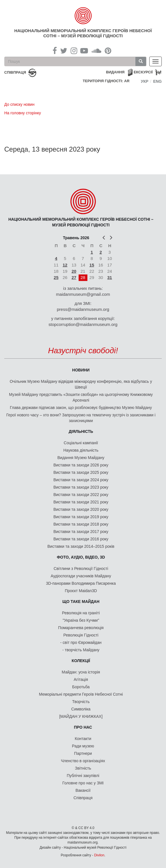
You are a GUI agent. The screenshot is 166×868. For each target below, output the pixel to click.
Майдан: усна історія (81, 672)
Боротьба (81, 687)
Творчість (81, 702)
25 (56, 277)
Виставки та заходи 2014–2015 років (81, 546)
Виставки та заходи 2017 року (81, 532)
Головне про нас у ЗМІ (83, 783)
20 (74, 271)
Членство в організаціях (83, 761)
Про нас (83, 727)
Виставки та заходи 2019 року (81, 517)
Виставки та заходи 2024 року (81, 480)
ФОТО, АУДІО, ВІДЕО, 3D (81, 557)
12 (65, 265)
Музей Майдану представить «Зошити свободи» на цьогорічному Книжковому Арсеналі (81, 397)
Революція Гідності (81, 635)
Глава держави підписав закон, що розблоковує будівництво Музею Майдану (81, 408)
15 (92, 265)
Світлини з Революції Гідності (81, 569)
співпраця (15, 72)
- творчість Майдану (81, 650)
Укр (145, 81)
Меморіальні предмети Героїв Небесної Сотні (81, 694)
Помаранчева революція (81, 628)
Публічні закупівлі (83, 776)
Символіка (81, 709)
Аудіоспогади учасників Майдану (81, 576)
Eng (157, 81)
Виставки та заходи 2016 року (81, 539)
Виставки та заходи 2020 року (81, 509)
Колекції (81, 661)
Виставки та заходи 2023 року (81, 487)
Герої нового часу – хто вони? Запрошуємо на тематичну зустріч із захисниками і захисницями (81, 418)
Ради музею (83, 746)
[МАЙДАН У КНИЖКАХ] (81, 716)
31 (110, 277)
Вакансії (83, 790)
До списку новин (19, 104)
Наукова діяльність (81, 450)
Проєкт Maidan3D (81, 591)
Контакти (83, 739)
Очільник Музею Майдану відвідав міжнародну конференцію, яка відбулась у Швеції (81, 384)
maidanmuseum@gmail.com (83, 294)
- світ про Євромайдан (81, 642)
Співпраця (83, 798)
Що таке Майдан (81, 602)
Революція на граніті (81, 613)
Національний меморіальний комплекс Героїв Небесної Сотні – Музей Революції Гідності (83, 33)
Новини (81, 370)
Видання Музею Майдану (81, 458)
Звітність (83, 768)
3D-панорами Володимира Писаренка (81, 583)
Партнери (83, 753)
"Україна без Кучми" (81, 620)
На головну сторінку (23, 113)
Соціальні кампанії (81, 443)
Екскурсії (143, 72)
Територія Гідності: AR (106, 81)
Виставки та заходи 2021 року (81, 502)
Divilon (99, 855)
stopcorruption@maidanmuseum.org (83, 324)
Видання (115, 72)
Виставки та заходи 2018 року (81, 524)
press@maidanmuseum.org (83, 309)
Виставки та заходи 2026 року (81, 465)
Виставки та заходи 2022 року (81, 495)
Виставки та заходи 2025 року (81, 472)
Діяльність (81, 431)
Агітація (81, 679)
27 (74, 277)
